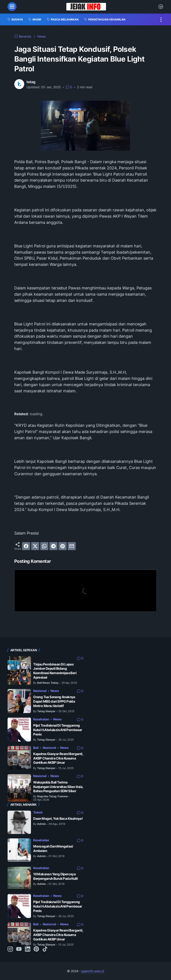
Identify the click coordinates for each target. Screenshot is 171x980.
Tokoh (38, 812)
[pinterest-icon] (36, 949)
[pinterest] (63, 546)
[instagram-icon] (10, 949)
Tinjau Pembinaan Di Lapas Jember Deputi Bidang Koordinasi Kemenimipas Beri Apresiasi (55, 671)
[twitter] (35, 546)
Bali (36, 748)
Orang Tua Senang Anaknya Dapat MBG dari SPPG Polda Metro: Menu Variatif (54, 701)
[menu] (12, 7)
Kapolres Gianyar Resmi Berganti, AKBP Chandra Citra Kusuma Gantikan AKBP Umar (58, 758)
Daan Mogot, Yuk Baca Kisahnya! (58, 819)
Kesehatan (41, 719)
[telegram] (53, 546)
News (55, 691)
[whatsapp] (44, 546)
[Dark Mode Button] (161, 7)
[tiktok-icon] (45, 949)
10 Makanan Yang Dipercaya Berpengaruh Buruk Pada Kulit (55, 876)
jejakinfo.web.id (93, 971)
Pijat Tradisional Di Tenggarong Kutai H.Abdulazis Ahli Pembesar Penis (58, 730)
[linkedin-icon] (28, 949)
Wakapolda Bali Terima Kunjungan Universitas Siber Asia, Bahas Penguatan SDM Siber (58, 787)
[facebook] (26, 546)
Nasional (40, 691)
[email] (72, 546)
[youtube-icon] (19, 949)
